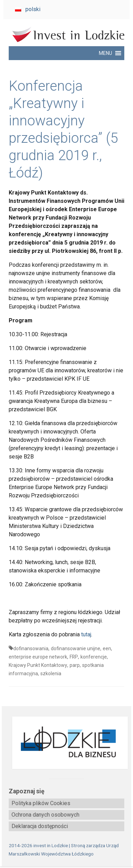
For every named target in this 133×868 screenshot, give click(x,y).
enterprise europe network (38, 657)
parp (75, 665)
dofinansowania (31, 648)
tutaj (86, 634)
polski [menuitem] (33, 9)
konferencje (94, 657)
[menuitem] (28, 9)
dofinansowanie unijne (76, 648)
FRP (74, 657)
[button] (105, 53)
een (107, 648)
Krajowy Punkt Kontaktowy (38, 665)
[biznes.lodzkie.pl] (66, 743)
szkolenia (51, 673)
